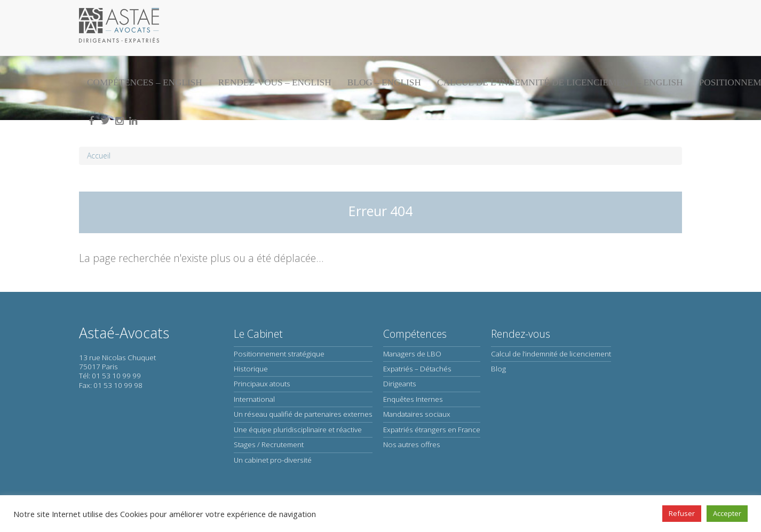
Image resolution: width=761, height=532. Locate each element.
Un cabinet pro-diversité (273, 460)
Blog (498, 369)
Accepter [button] (727, 513)
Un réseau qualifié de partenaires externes (303, 414)
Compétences (415, 334)
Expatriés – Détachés (417, 369)
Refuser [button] (682, 513)
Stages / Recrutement (269, 444)
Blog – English (384, 82)
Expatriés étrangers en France (432, 430)
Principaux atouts (262, 384)
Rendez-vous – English (275, 82)
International (254, 399)
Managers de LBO (412, 354)
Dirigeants (400, 384)
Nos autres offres (412, 444)
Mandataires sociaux (417, 414)
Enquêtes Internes (413, 399)
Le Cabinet (258, 334)
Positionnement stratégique (279, 354)
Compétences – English (145, 82)
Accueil (99, 156)
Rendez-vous (521, 334)
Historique (251, 369)
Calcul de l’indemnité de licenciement (551, 354)
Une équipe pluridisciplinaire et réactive (298, 430)
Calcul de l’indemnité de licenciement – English (560, 82)
